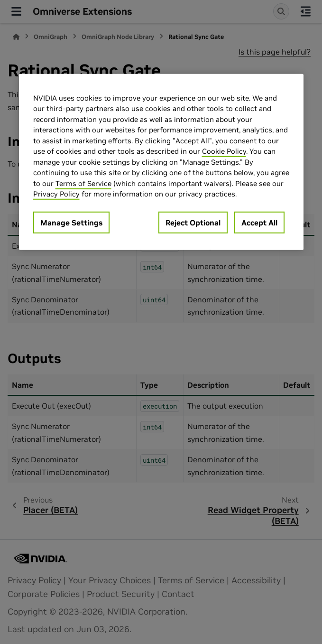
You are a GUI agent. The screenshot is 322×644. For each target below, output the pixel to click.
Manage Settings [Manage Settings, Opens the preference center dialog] (71, 222)
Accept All (259, 222)
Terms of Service (83, 183)
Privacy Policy (56, 194)
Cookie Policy (224, 151)
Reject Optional (193, 222)
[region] (161, 162)
